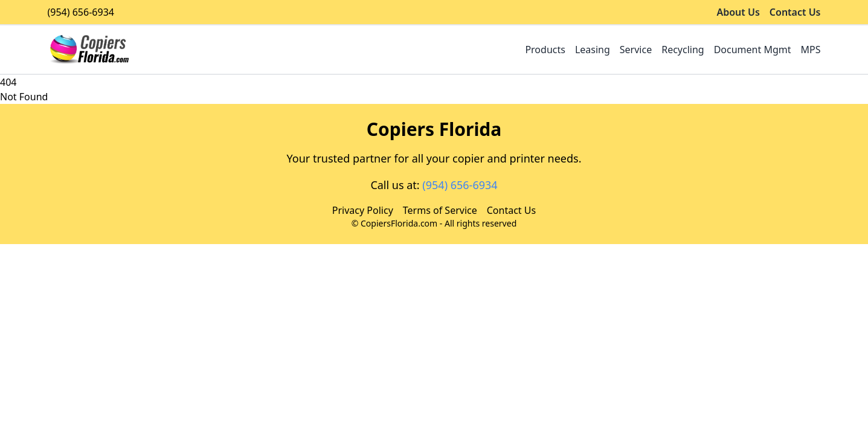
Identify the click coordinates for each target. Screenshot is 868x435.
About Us (738, 12)
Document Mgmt (753, 50)
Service (636, 50)
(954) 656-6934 (81, 12)
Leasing (593, 50)
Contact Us (795, 12)
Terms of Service (440, 210)
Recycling (683, 50)
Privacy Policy (363, 210)
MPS (811, 50)
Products (545, 50)
